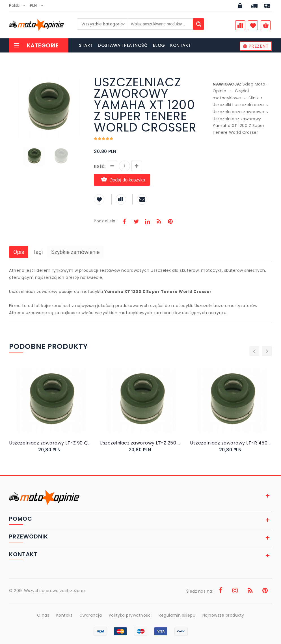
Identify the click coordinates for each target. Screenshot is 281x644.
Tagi (38, 252)
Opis (19, 252)
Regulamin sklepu (177, 615)
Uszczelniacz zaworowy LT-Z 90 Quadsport (50, 443)
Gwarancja (91, 615)
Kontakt (64, 615)
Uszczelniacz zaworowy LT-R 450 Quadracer (231, 443)
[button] (80, 77)
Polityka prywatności (130, 615)
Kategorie (36, 45)
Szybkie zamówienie (75, 252)
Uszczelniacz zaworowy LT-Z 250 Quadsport (140, 443)
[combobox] (19, 6)
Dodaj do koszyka (122, 180)
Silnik (254, 98)
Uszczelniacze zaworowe (238, 112)
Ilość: (100, 166)
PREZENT (256, 46)
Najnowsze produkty (223, 615)
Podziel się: (105, 221)
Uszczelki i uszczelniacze (238, 105)
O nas (43, 615)
